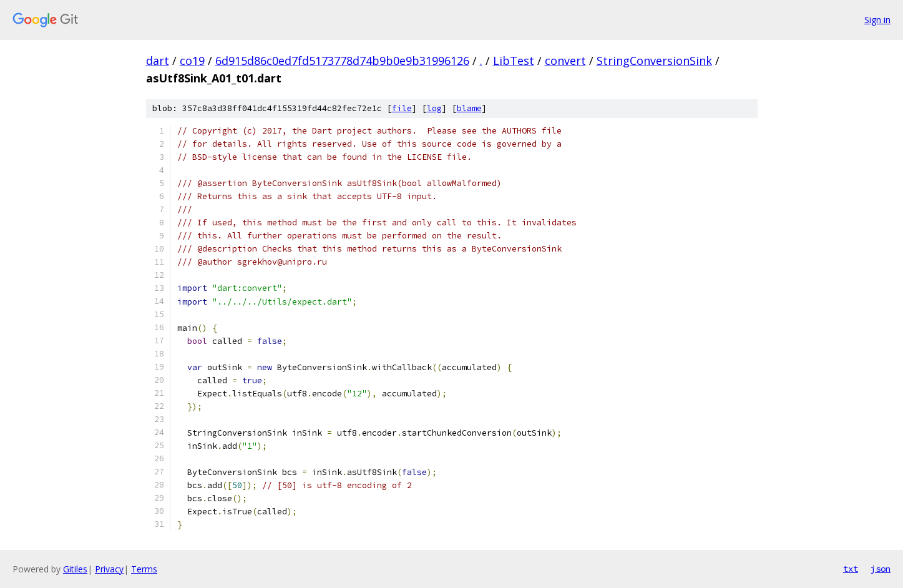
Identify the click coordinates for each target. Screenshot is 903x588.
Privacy (109, 569)
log (434, 108)
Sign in (877, 20)
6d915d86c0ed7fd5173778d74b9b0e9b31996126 (342, 61)
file (402, 108)
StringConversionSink (654, 61)
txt (851, 569)
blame (469, 108)
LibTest (514, 61)
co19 (192, 61)
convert (565, 61)
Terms (144, 569)
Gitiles (75, 569)
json (881, 569)
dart (158, 61)
